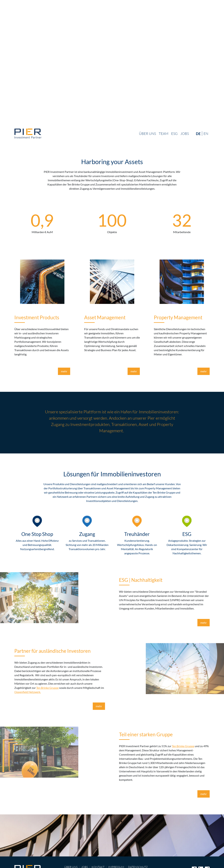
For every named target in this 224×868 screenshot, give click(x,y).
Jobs (185, 134)
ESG (174, 134)
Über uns (147, 134)
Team (164, 134)
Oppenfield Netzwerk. (28, 692)
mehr (64, 371)
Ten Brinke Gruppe (47, 688)
